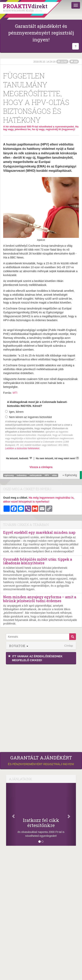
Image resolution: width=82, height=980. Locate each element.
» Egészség (70, 475)
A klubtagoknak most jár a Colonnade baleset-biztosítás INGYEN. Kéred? (37, 404)
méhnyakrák (36, 475)
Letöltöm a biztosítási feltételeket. (23, 448)
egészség (9, 475)
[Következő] (71, 814)
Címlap (69, 646)
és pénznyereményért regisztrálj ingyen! (41, 760)
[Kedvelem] (31, 458)
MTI (15, 393)
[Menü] (76, 5)
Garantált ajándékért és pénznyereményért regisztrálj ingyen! (41, 33)
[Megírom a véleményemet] (77, 458)
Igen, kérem (14, 412)
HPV (47, 475)
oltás (55, 475)
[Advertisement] (41, 707)
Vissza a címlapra (41, 467)
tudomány (22, 475)
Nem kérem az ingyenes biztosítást (29, 417)
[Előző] (11, 814)
